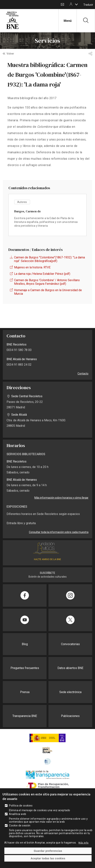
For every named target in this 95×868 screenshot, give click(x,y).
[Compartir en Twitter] (70, 620)
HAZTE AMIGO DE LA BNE (47, 559)
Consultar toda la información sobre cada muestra (59, 532)
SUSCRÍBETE (47, 573)
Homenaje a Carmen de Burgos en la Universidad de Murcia (48, 292)
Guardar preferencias (48, 851)
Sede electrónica (70, 692)
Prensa (25, 692)
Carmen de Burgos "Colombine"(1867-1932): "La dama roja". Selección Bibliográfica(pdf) (49, 259)
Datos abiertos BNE (70, 668)
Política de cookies (21, 806)
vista (47, 215)
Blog (25, 644)
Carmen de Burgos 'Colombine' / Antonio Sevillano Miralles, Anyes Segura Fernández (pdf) (47, 282)
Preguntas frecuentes (25, 668)
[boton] (76, 4)
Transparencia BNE (25, 716)
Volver (10, 54)
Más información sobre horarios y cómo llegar (61, 498)
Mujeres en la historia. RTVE (32, 267)
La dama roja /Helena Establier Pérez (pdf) (42, 274)
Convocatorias (70, 644)
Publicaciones (70, 716)
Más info (84, 843)
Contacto (62, 5)
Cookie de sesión (20, 825)
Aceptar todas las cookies (48, 858)
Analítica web (18, 814)
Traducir (88, 5)
